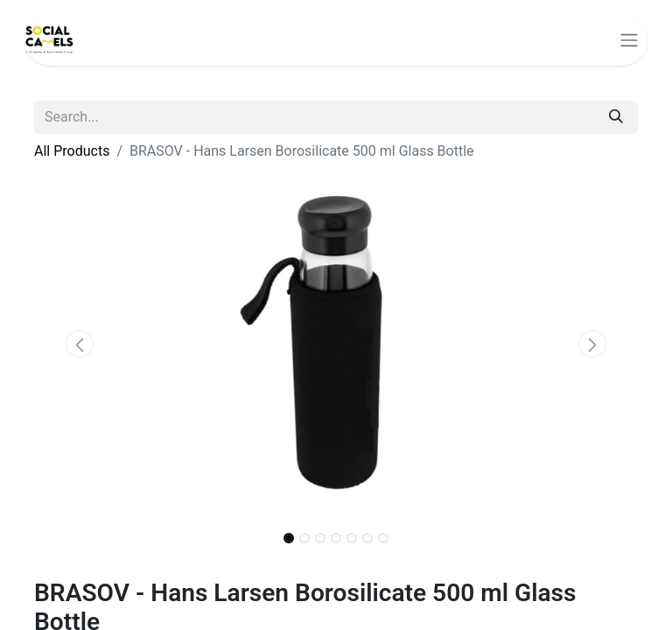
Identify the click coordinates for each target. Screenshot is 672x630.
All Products (72, 151)
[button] (80, 344)
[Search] (616, 117)
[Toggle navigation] (629, 40)
